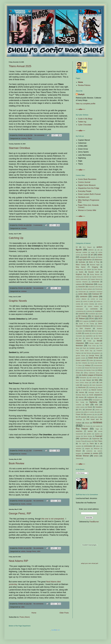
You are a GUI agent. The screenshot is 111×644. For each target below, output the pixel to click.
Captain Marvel (95, 279)
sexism (90, 431)
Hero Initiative (83, 363)
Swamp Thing (80, 441)
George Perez (31, 551)
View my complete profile (86, 104)
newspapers (96, 400)
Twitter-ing (82, 122)
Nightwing (93, 402)
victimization (88, 446)
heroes (92, 363)
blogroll (89, 269)
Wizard (78, 451)
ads (98, 250)
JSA (77, 375)
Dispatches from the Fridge (89, 188)
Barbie (100, 257)
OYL (80, 410)
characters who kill (94, 287)
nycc (87, 405)
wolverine (89, 451)
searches (79, 431)
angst (93, 252)
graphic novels (81, 358)
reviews (24, 138)
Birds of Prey (94, 262)
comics (95, 296)
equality (87, 333)
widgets (88, 449)
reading (92, 417)
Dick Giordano (98, 326)
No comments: (40, 135)
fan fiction (99, 336)
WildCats (97, 449)
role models (96, 426)
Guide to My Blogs (85, 119)
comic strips (83, 294)
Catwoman (89, 284)
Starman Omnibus (19, 148)
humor (100, 368)
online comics (80, 407)
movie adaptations (96, 395)
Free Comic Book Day (84, 351)
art (92, 255)
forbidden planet (94, 348)
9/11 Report (87, 247)
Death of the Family (87, 324)
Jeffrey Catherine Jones (92, 373)
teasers (89, 441)
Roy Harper (82, 429)
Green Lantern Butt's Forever (89, 194)
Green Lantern (81, 360)
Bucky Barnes (95, 274)
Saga (97, 429)
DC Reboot (80, 319)
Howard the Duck (90, 368)
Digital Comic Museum (87, 185)
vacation (78, 446)
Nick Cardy (80, 402)
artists (23, 551)
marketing (92, 387)
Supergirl (99, 436)
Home (34, 613)
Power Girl (80, 414)
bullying (78, 277)
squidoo (97, 434)
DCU (100, 319)
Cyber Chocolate (85, 125)
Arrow (85, 255)
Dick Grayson (85, 328)
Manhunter (82, 387)
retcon (87, 423)
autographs (84, 257)
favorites (97, 338)
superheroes (84, 439)
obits (39, 551)
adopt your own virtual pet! (90, 563)
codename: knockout (96, 292)
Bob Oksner (98, 269)
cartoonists (95, 282)
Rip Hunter (87, 426)
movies (81, 397)
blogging (95, 267)
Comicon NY (97, 294)
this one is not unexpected (53, 519)
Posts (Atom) (25, 617)
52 (77, 247)
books (23, 504)
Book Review (16, 463)
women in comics (91, 453)
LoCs (94, 382)
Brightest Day (81, 274)
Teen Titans (98, 441)
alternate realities (82, 252)
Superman (96, 439)
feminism (79, 346)
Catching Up (16, 238)
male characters (97, 385)
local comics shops (82, 383)
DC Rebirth (96, 316)
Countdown (92, 314)
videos (98, 446)
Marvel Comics (97, 390)
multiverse (91, 397)
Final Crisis (92, 346)
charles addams (88, 289)
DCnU (92, 319)
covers (100, 314)
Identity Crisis (91, 370)
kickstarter (83, 378)
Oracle (90, 407)
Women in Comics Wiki (87, 210)
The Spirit (82, 444)
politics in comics (89, 412)
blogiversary (80, 269)
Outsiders (99, 407)
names (100, 397)
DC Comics (83, 316)
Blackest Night (95, 265)
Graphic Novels (18, 301)
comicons (84, 296)
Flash (84, 348)
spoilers (89, 434)
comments (94, 309)
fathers (88, 338)
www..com (55, 630)
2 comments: (38, 451)
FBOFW (79, 341)
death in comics (97, 321)
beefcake (82, 262)
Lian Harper (87, 380)
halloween (99, 360)
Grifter (91, 360)
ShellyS (81, 94)
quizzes (84, 417)
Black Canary (81, 265)
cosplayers (98, 311)
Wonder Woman (82, 456)
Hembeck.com (84, 197)
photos (97, 410)
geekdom (97, 353)
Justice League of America (92, 375)
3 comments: (38, 225)
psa (96, 414)
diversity (88, 331)
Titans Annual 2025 (20, 66)
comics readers (93, 306)
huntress (81, 370)
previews (89, 414)
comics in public (88, 301)
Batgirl (80, 260)
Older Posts (64, 613)
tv (99, 444)
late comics (93, 378)
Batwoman (98, 260)
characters (82, 287)
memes (81, 392)
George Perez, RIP (20, 513)
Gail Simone (88, 353)
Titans (30, 138)
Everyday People (85, 191)
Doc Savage (98, 331)
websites (79, 449)
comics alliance (81, 299)
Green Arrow (93, 358)
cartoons (79, 284)
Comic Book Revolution (87, 179)
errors (94, 333)
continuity (89, 311)
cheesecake (82, 292)
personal (89, 410)
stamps (78, 436)
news (86, 400)
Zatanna (78, 458)
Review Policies (84, 85)
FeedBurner (94, 522)
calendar (86, 277)
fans (80, 338)
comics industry (89, 304)
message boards (94, 392)
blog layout (81, 267)
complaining (80, 311)
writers (96, 456)
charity (78, 289)
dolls (80, 333)
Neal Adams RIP (18, 561)
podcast (78, 412)
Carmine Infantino (82, 282)
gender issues (81, 356)
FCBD (89, 341)
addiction (91, 250)
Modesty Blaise (81, 395)
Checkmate (99, 289)
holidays (88, 365)
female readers (94, 343)
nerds (80, 400)
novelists (79, 405)
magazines (86, 385)
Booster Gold (94, 272)
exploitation (89, 336)
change (100, 284)
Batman (89, 260)
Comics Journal (84, 182)
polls (98, 412)
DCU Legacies (84, 321)
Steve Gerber (88, 436)
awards (93, 257)
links (96, 380)
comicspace (80, 309)
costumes (82, 314)
